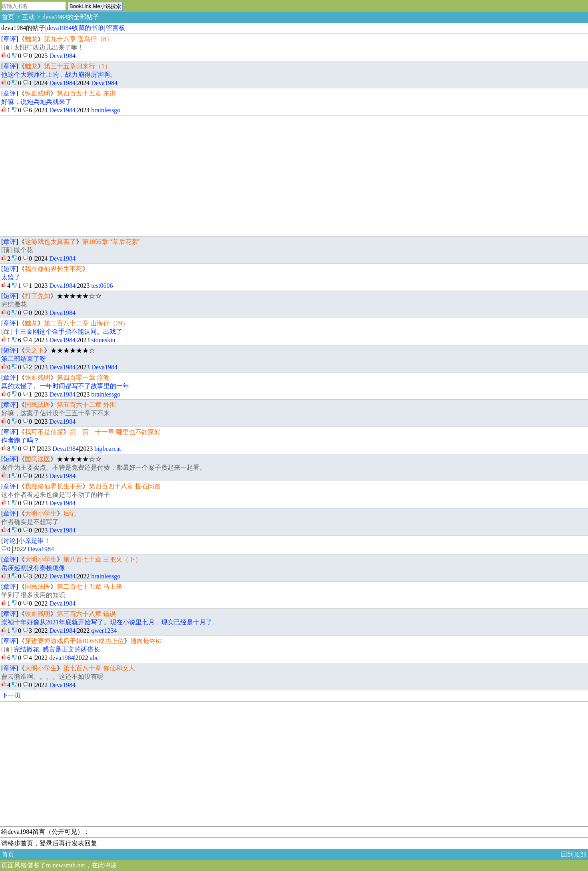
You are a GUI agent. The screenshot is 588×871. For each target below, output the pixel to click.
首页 (8, 17)
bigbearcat (108, 449)
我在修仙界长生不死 (54, 269)
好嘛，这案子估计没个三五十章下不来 (56, 413)
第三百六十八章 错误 (86, 614)
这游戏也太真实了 (50, 242)
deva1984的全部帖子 (71, 17)
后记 (70, 513)
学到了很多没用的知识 (33, 595)
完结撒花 (14, 304)
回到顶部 (574, 854)
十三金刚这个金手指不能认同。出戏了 (68, 332)
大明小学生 (41, 513)
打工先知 (38, 296)
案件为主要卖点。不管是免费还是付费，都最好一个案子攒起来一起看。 (104, 467)
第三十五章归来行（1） (78, 66)
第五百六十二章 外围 (86, 405)
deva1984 (62, 658)
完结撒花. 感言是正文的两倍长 (57, 649)
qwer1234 (104, 631)
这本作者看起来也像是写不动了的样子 (56, 495)
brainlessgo (106, 110)
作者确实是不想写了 (30, 522)
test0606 (102, 286)
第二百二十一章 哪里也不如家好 (115, 432)
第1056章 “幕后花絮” (112, 242)
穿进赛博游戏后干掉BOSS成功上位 (74, 641)
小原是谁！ (34, 541)
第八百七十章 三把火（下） (102, 559)
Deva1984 (62, 56)
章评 (10, 39)
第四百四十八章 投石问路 (125, 486)
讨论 (10, 541)
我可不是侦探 (44, 432)
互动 (28, 17)
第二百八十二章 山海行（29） (86, 323)
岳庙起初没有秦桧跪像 (33, 568)
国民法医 (38, 405)
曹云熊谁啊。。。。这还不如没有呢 (52, 677)
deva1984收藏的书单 (75, 28)
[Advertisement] (241, 176)
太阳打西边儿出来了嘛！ (49, 47)
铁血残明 (38, 93)
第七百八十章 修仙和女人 (99, 668)
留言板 (116, 28)
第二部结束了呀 (24, 359)
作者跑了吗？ (20, 440)
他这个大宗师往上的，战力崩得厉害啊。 (59, 75)
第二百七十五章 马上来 (90, 587)
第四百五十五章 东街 (86, 93)
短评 (10, 269)
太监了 (11, 277)
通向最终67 (146, 641)
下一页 (11, 695)
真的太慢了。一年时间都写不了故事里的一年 (65, 386)
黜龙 (31, 39)
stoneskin (103, 340)
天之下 (34, 350)
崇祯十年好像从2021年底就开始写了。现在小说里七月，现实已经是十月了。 (110, 622)
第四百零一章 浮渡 (83, 378)
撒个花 (23, 250)
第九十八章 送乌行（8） (78, 39)
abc (94, 658)
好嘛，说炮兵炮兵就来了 (36, 102)
